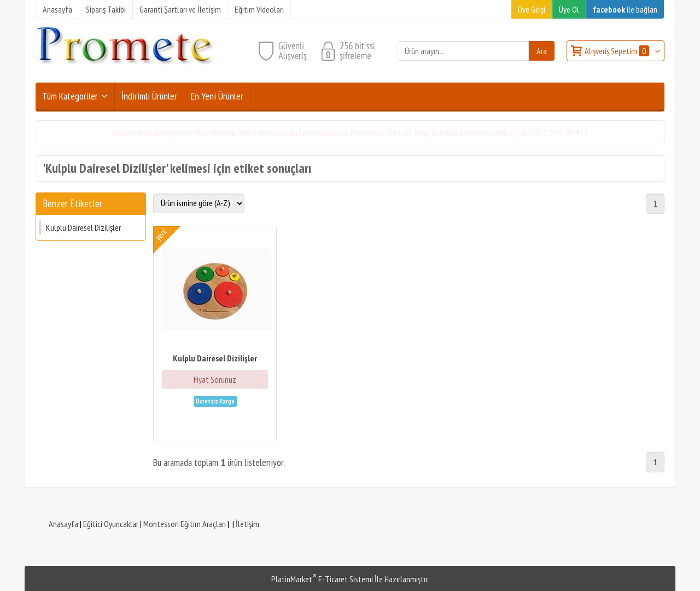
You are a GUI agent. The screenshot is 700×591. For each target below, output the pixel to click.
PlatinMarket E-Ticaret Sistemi (322, 579)
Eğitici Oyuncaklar (111, 524)
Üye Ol (569, 9)
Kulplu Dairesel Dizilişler (83, 227)
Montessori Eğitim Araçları (185, 524)
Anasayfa (63, 524)
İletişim (247, 524)
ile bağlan (625, 9)
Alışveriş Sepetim (618, 51)
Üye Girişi (532, 9)
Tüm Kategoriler (70, 96)
